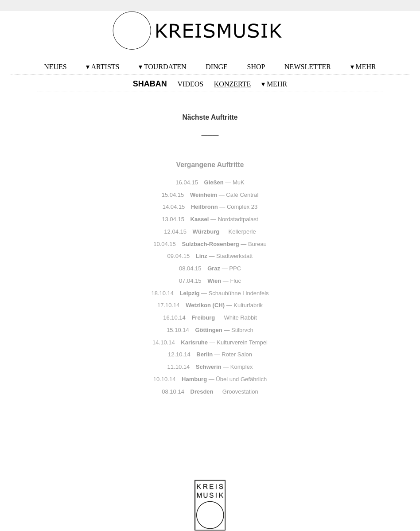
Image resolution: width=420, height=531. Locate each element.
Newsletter (308, 67)
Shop (256, 67)
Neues (55, 67)
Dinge (217, 67)
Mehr (366, 67)
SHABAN (150, 84)
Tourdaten (165, 67)
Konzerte (232, 84)
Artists (105, 67)
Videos (191, 84)
